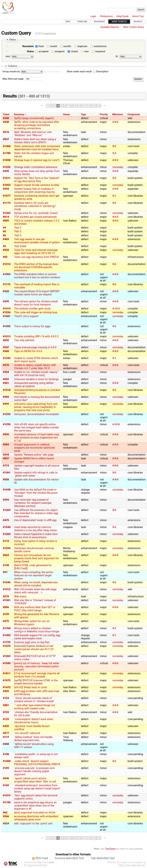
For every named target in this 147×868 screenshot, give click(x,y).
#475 (6, 520)
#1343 (7, 358)
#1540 (7, 527)
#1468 (7, 146)
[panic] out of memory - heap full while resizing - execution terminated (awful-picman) (37, 666)
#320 (6, 291)
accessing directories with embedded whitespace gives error (36, 818)
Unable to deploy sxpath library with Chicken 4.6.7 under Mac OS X (35, 367)
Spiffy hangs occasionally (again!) (34, 118)
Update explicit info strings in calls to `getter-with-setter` (36, 474)
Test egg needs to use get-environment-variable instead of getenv (37, 241)
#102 (6, 785)
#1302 (7, 213)
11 (85, 106)
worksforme (100, 46)
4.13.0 (116, 309)
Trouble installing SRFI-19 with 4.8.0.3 (36, 336)
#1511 (7, 178)
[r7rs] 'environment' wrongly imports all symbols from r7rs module (37, 675)
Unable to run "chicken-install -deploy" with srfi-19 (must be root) (36, 374)
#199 (6, 614)
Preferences (106, 16)
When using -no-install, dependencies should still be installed (36, 584)
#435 (6, 171)
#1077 (7, 196)
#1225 (7, 167)
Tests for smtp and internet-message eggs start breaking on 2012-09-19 (36, 252)
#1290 (7, 424)
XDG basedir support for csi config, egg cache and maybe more (37, 637)
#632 (6, 340)
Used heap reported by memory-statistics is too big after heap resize (36, 529)
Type (83, 115)
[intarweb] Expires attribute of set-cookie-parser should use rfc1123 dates (34, 649)
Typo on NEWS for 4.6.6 (28, 351)
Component (134, 115)
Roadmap (99, 21)
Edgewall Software (37, 865)
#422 (6, 691)
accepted (43, 51)
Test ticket (20, 246)
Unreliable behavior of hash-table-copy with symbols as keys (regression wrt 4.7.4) (37, 438)
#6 (4, 235)
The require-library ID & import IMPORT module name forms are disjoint (37, 293)
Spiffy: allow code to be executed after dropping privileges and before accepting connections (37, 125)
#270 (6, 596)
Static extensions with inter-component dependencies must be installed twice (37, 148)
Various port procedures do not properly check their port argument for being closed (37, 558)
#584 (6, 445)
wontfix (67, 46)
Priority (104, 115)
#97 (5, 572)
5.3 (114, 153)
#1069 (7, 656)
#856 (6, 607)
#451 (6, 383)
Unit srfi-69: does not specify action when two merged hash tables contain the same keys (37, 427)
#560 (6, 351)
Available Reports (110, 27)
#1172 (7, 284)
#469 (6, 239)
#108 (6, 754)
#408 (6, 744)
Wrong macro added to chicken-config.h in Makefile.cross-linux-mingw (37, 630)
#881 (6, 705)
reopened (100, 51)
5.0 (114, 146)
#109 (6, 768)
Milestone (118, 115)
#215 (6, 132)
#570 (6, 365)
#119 (6, 737)
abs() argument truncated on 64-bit (35, 813)
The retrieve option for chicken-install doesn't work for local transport (36, 303)
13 (94, 106)
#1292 (7, 414)
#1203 (7, 534)
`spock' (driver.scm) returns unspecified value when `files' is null (35, 780)
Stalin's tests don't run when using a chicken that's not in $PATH (35, 141)
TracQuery (110, 849)
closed (74, 51)
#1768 (7, 628)
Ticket (6, 115)
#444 (6, 189)
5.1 (114, 196)
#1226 (7, 312)
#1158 (7, 802)
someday (118, 167)
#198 (6, 565)
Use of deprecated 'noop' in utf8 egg (35, 520)
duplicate (82, 46)
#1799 (7, 642)
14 (99, 106)
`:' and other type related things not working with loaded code (35, 707)
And (8, 56)
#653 (6, 555)
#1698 (7, 490)
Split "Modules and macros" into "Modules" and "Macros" (33, 134)
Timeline (82, 21)
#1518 (7, 390)
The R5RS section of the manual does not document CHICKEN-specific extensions (36, 267)
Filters (12, 40)
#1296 (7, 548)
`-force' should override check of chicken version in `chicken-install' (34, 700)
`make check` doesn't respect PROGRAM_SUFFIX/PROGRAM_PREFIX (37, 763)
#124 (6, 698)
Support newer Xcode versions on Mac (37, 185)
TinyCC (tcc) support (26, 316)
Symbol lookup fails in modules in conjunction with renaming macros (35, 190)
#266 (6, 816)
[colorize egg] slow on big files (32, 642)
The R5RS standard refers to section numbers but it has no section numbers (37, 276)
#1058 (7, 160)
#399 (6, 301)
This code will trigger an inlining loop (36, 312)
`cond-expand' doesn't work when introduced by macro (34, 721)
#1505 (7, 326)
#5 (4, 231)
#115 (6, 541)
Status (30, 51)
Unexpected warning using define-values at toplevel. (34, 385)
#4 (4, 228)
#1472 (7, 687)
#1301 (7, 600)
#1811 (7, 673)
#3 (4, 246)
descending (53, 72)
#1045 (7, 663)
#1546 (7, 582)
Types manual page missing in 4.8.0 (35, 347)
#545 (6, 778)
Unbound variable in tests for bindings (37, 379)
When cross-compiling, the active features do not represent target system (34, 575)
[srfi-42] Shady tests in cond (30, 687)
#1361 (7, 473)
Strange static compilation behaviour (36, 167)
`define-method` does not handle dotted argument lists (33, 739)
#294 (6, 500)
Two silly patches (24, 340)
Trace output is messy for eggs (32, 326)
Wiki (68, 21)
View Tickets (119, 21)
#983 (6, 397)
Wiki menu (20, 596)
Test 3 (18, 231)
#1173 (7, 203)
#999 (6, 404)
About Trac (138, 16)
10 (80, 106)
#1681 (7, 316)
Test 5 (18, 235)
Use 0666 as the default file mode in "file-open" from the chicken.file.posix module (36, 493)
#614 (6, 217)
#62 (5, 813)
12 (89, 106)
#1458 (7, 761)
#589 (6, 221)
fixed (41, 46)
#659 (6, 379)
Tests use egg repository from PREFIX (37, 257)
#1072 (7, 680)
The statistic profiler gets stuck (32, 309)
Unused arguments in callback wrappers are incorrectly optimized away (35, 448)
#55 (5, 257)
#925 (6, 250)
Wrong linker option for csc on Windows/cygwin (32, 623)
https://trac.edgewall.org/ (132, 865)
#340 (6, 118)
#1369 (7, 510)
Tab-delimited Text (103, 858)
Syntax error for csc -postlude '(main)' (36, 213)
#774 (6, 466)
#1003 (7, 274)
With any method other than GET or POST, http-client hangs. (35, 609)
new (86, 51)
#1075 (7, 646)
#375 (6, 621)
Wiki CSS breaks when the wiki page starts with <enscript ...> (35, 591)
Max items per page (13, 79)
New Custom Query (134, 27)
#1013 (7, 336)
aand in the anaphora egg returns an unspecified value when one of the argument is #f (35, 806)
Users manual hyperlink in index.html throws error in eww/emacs (36, 536)
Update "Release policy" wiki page (34, 455)
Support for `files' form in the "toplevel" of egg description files (37, 180)
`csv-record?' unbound (27, 733)
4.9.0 (115, 122)
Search (138, 21)
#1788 (7, 153)
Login (93, 16)
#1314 (7, 264)
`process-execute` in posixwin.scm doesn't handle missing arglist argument (35, 771)
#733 (6, 712)
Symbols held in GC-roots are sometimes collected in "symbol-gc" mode (35, 206)
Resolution (28, 46)
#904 (6, 372)
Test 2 (18, 228)
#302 (6, 726)
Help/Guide (123, 16)
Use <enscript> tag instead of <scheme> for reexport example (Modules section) (33, 503)
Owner (67, 115)
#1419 (7, 795)
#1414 (7, 309)
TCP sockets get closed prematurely (35, 217)
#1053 (7, 185)
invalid (53, 46)
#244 (6, 455)
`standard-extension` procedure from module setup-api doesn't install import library (37, 788)
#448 (6, 122)
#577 (6, 733)
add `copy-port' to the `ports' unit (33, 823)
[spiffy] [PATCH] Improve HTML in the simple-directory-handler (36, 682)
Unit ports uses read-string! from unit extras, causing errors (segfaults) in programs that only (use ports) (36, 407)
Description (101, 72)
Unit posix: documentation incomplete (37, 414)
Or (117, 56)
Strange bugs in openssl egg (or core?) (37, 160)
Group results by (11, 72)
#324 (6, 823)
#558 (6, 480)
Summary (19, 115)
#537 (6, 139)
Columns (13, 66)
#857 (6, 458)
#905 (6, 434)
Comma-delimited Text (69, 858)
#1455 (7, 635)
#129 (6, 719)
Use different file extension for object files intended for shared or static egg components (36, 513)
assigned (60, 51)
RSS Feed (42, 858)
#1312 (7, 589)
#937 (6, 347)
